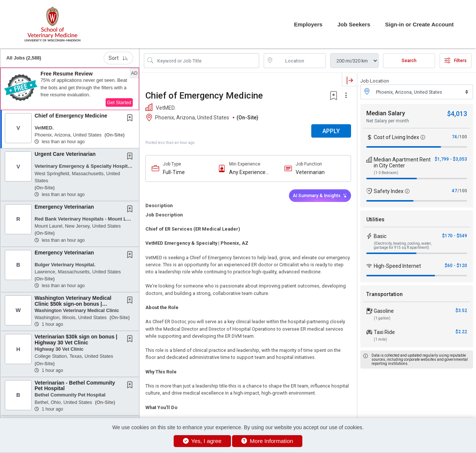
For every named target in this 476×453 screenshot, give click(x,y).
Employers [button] (308, 24)
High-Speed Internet (397, 266)
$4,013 (457, 114)
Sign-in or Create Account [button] (419, 24)
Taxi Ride (384, 332)
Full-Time (174, 172)
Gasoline (384, 311)
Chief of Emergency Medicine (71, 116)
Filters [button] (456, 61)
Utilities (375, 219)
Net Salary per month (388, 121)
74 (454, 137)
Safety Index (389, 191)
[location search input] (300, 61)
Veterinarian (310, 172)
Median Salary (386, 113)
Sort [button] (118, 58)
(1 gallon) (382, 318)
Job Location (375, 81)
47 (454, 191)
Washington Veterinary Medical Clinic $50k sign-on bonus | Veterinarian (73, 304)
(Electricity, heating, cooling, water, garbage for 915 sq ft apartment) (403, 245)
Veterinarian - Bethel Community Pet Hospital (75, 385)
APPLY (331, 131)
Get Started (119, 102)
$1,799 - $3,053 (451, 159)
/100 (462, 137)
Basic (380, 236)
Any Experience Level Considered (249, 172)
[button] (70, 89)
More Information (267, 441)
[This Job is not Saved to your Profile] (131, 119)
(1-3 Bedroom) (386, 173)
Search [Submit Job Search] (409, 61)
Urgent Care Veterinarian (65, 154)
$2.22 (461, 332)
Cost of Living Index (396, 137)
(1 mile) (380, 339)
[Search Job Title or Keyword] (207, 61)
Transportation (385, 294)
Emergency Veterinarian (64, 207)
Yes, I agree (202, 441)
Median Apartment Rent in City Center (402, 163)
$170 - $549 (455, 236)
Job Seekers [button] (354, 24)
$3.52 (461, 311)
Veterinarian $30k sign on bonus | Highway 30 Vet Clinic (76, 339)
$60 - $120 (456, 266)
